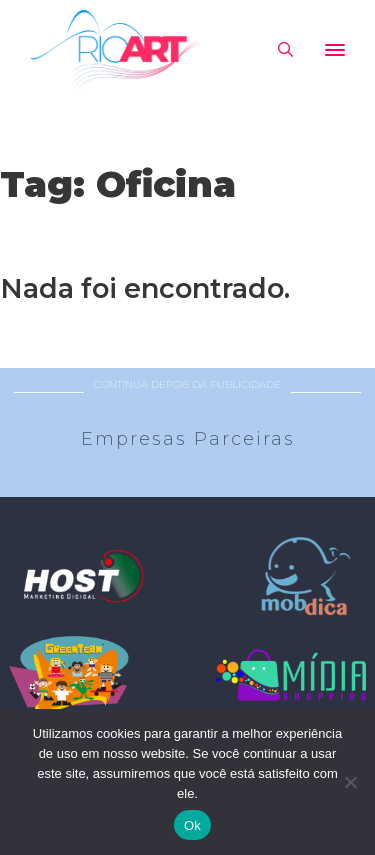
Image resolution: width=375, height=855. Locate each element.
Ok (192, 825)
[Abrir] (335, 50)
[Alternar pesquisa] (285, 50)
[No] (350, 782)
